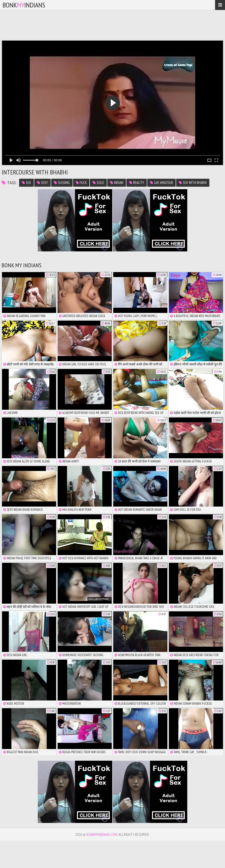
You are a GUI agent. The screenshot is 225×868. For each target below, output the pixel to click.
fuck (81, 183)
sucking (62, 183)
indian (117, 183)
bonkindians (24, 5)
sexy (42, 183)
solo (98, 183)
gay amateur (161, 183)
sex (26, 183)
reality (137, 183)
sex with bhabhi (193, 183)
